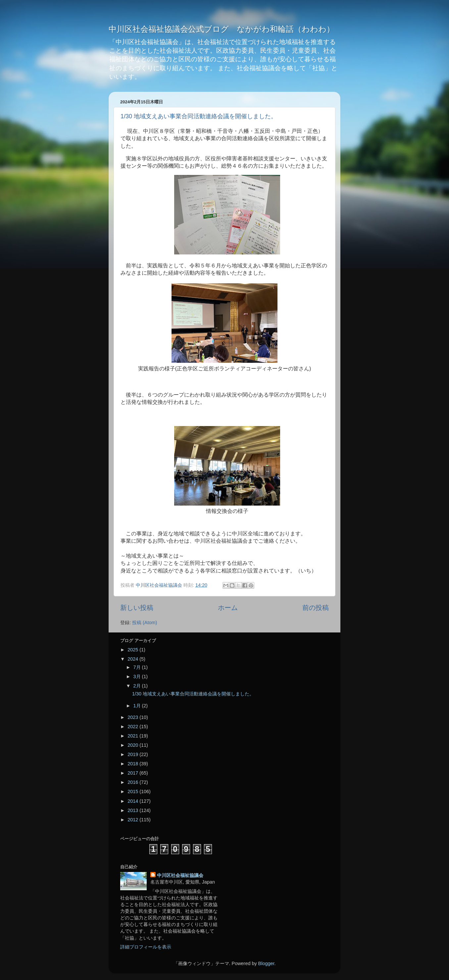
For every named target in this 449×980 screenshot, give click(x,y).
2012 (133, 820)
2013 (133, 810)
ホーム (228, 608)
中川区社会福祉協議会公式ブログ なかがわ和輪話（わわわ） (222, 29)
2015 (133, 791)
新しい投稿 (137, 608)
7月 (138, 667)
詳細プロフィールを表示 (146, 947)
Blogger (266, 963)
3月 (138, 677)
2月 (138, 686)
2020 (133, 745)
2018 (133, 764)
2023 (133, 717)
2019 (133, 754)
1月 (138, 706)
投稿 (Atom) (145, 623)
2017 (133, 773)
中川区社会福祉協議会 (180, 875)
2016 (133, 782)
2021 (133, 736)
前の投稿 (316, 608)
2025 (133, 650)
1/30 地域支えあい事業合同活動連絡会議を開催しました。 (199, 116)
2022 (133, 727)
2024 (133, 659)
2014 (133, 801)
